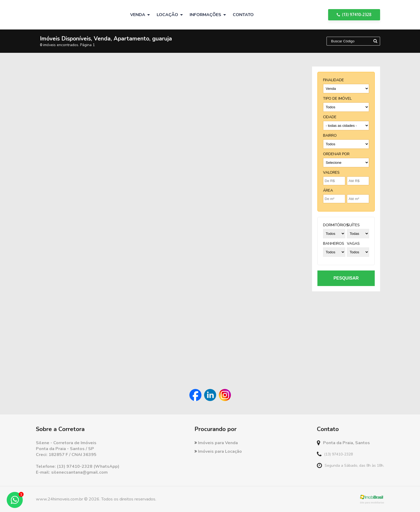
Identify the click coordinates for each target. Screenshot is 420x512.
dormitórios (336, 225)
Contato (243, 15)
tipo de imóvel (337, 99)
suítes (353, 225)
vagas (353, 244)
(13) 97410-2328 (354, 15)
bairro (330, 136)
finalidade (333, 80)
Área (328, 190)
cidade (330, 117)
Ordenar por (336, 154)
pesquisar (346, 278)
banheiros (334, 244)
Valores (331, 172)
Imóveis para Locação (218, 451)
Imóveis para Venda (216, 443)
